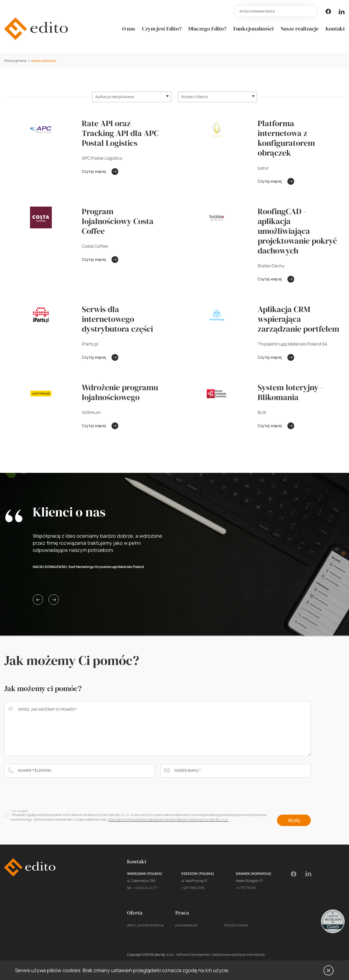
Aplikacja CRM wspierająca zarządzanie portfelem (298, 319)
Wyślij (294, 820)
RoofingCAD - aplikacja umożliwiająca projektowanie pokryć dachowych (297, 231)
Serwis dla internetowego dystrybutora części (117, 319)
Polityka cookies (236, 925)
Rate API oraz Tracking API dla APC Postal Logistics (120, 133)
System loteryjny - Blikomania (290, 392)
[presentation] (46, 795)
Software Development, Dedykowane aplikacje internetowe (221, 955)
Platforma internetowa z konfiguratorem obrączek (286, 138)
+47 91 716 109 (246, 888)
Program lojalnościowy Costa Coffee (118, 221)
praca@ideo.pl (186, 925)
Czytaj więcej (100, 172)
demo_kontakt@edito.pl (145, 925)
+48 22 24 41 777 (146, 888)
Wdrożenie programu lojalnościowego (120, 392)
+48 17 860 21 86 (193, 888)
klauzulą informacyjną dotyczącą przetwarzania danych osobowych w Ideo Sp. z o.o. (168, 819)
